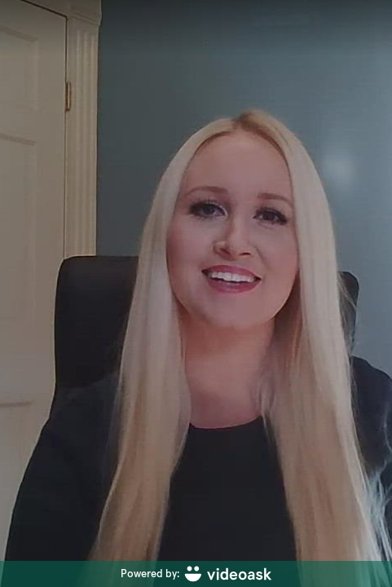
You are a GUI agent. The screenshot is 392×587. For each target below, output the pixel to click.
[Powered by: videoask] (196, 574)
